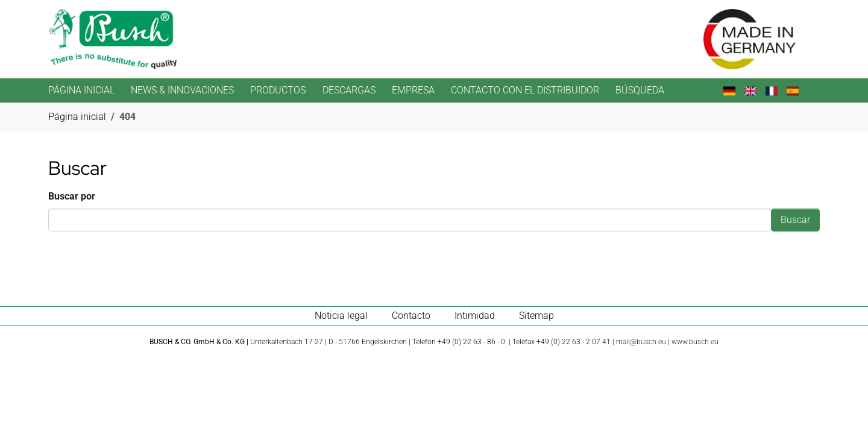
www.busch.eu (695, 342)
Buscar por (72, 196)
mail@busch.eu (641, 342)
